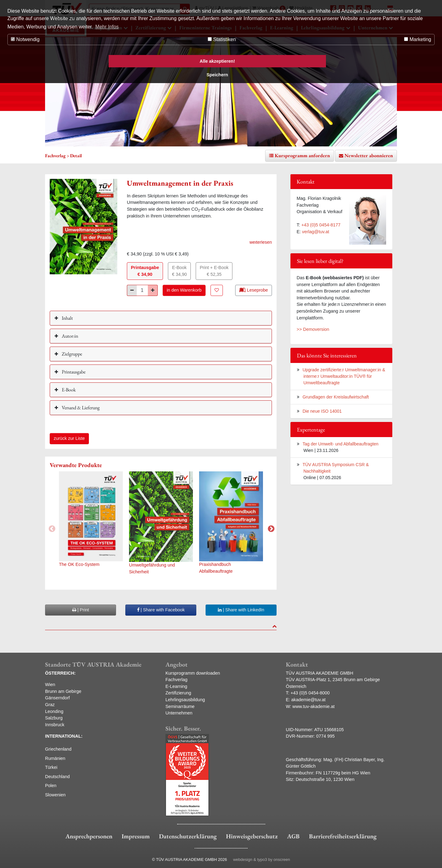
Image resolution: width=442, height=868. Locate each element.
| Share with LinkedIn (241, 610)
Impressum (136, 836)
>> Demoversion (313, 329)
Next (270, 528)
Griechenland (58, 749)
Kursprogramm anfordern (302, 156)
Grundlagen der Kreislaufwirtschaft (336, 397)
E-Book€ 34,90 (179, 271)
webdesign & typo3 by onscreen (261, 860)
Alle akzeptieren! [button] (217, 61)
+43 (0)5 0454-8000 (310, 693)
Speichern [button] (217, 75)
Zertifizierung (178, 693)
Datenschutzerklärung (188, 836)
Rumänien (55, 758)
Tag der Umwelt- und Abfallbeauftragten (340, 444)
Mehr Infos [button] (107, 27)
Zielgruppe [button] (71, 354)
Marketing (418, 39)
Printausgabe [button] (73, 372)
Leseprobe (254, 290)
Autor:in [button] (69, 336)
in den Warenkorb (184, 290)
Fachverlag (176, 680)
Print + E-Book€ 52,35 (214, 271)
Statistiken (222, 39)
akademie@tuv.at (309, 700)
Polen (51, 786)
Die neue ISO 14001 (322, 411)
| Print (81, 610)
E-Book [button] (68, 390)
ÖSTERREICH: (60, 673)
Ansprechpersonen (89, 836)
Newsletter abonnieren (369, 156)
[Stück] (142, 290)
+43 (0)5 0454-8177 (321, 225)
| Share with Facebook (161, 610)
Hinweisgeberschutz (252, 836)
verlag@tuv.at (316, 232)
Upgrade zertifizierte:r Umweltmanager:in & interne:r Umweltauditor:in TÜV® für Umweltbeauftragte (344, 376)
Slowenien (55, 795)
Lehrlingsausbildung (185, 700)
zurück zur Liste (69, 438)
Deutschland (57, 777)
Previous (51, 528)
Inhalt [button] (67, 318)
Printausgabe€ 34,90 (145, 271)
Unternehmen (179, 713)
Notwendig (25, 39)
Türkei (51, 767)
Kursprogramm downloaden (193, 673)
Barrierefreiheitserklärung (343, 836)
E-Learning (176, 686)
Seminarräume (180, 706)
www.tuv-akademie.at (313, 706)
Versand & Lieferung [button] (80, 408)
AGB (293, 836)
